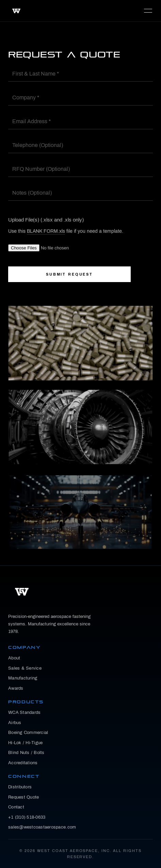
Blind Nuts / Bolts (26, 753)
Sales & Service (25, 668)
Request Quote (23, 797)
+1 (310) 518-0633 (27, 817)
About (14, 658)
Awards (16, 688)
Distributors (20, 787)
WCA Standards (24, 713)
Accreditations (23, 763)
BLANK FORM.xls (46, 231)
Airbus (15, 723)
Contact (16, 807)
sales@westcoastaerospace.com (42, 827)
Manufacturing (23, 678)
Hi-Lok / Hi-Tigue (25, 743)
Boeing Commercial (28, 733)
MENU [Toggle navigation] (148, 11)
